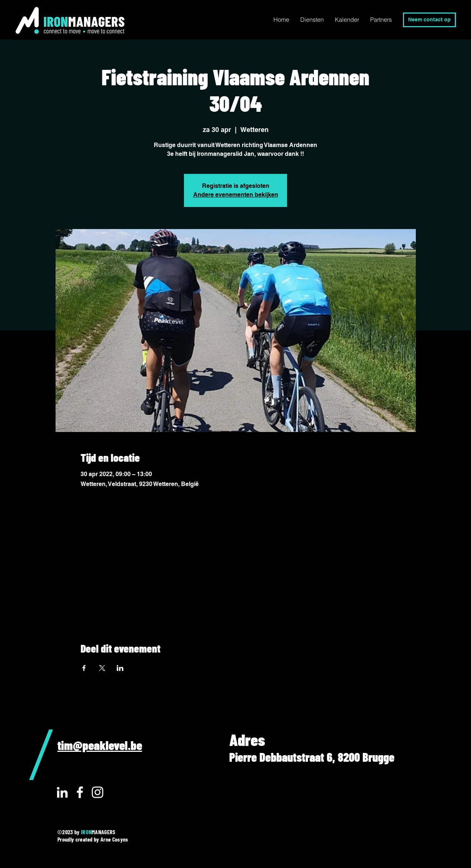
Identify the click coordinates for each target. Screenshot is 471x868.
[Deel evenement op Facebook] (84, 668)
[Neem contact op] (429, 20)
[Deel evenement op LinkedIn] (120, 668)
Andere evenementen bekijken (236, 195)
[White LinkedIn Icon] (62, 792)
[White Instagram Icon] (98, 792)
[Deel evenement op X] (102, 668)
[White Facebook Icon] (80, 792)
